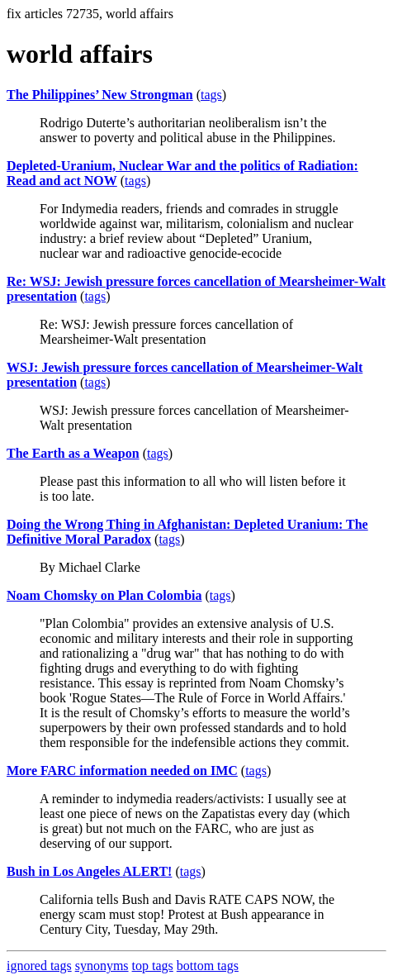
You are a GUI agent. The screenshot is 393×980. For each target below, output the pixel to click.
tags (211, 95)
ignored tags (39, 966)
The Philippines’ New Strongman (100, 95)
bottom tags (208, 966)
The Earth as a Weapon (73, 453)
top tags (153, 966)
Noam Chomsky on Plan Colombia (104, 595)
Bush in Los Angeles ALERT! (89, 871)
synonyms (102, 966)
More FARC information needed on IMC (122, 771)
